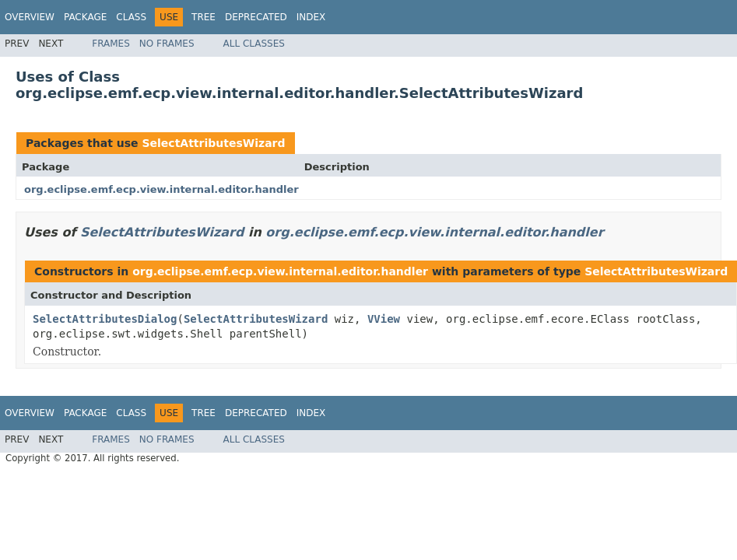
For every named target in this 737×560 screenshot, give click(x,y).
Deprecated (256, 17)
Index (311, 17)
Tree (204, 17)
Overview (30, 17)
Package (85, 17)
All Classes (254, 44)
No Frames (167, 44)
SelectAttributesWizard (213, 143)
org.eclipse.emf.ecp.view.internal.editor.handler (161, 189)
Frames (111, 44)
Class (131, 17)
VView (384, 319)
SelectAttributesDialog (105, 319)
